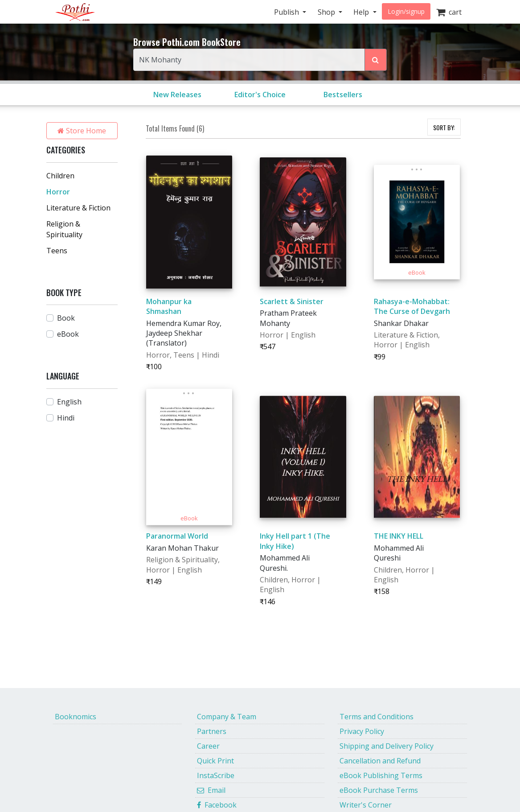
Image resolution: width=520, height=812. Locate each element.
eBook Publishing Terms (381, 775)
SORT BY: (444, 127)
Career (208, 746)
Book (66, 318)
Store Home (82, 131)
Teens (57, 251)
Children (60, 176)
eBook (68, 334)
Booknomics (76, 717)
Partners (212, 731)
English (69, 402)
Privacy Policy (362, 731)
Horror (58, 192)
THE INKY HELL (399, 536)
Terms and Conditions (377, 717)
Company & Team (227, 717)
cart (449, 12)
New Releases (177, 95)
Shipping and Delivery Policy (387, 746)
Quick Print (215, 761)
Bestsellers (343, 95)
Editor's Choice (260, 95)
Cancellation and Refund (380, 761)
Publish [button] (287, 12)
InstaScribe (216, 775)
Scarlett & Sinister (292, 301)
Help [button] (362, 12)
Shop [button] (327, 12)
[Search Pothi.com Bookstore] (376, 60)
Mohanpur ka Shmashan (169, 306)
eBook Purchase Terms (379, 790)
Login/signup (406, 11)
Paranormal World (177, 536)
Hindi (66, 418)
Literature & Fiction (78, 208)
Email (211, 790)
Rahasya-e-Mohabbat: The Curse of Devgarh (412, 306)
